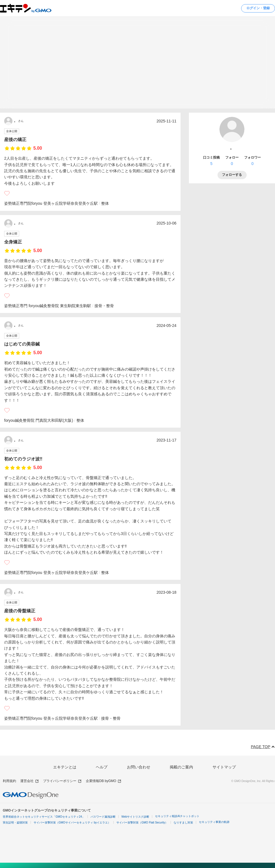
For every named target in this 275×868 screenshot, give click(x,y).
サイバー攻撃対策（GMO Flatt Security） (142, 823)
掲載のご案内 (181, 767)
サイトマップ (224, 767)
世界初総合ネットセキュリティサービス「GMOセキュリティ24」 (44, 817)
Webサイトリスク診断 (135, 817)
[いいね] (7, 193)
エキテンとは (65, 767)
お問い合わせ (139, 767)
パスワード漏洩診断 (103, 817)
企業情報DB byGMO (104, 781)
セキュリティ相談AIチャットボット (177, 816)
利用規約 (9, 781)
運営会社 (30, 781)
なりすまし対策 (183, 823)
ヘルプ (102, 767)
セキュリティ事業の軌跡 (214, 822)
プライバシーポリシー (62, 781)
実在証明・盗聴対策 (15, 823)
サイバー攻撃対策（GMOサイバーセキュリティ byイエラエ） (72, 823)
